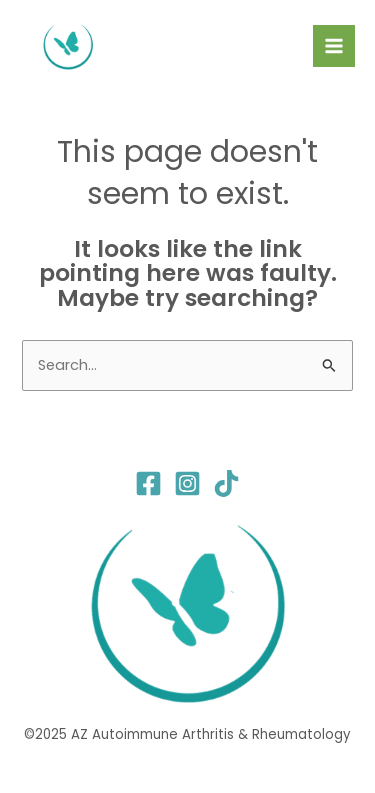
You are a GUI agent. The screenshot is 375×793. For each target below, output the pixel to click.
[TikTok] (226, 483)
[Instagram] (187, 483)
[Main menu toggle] (334, 46)
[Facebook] (148, 483)
